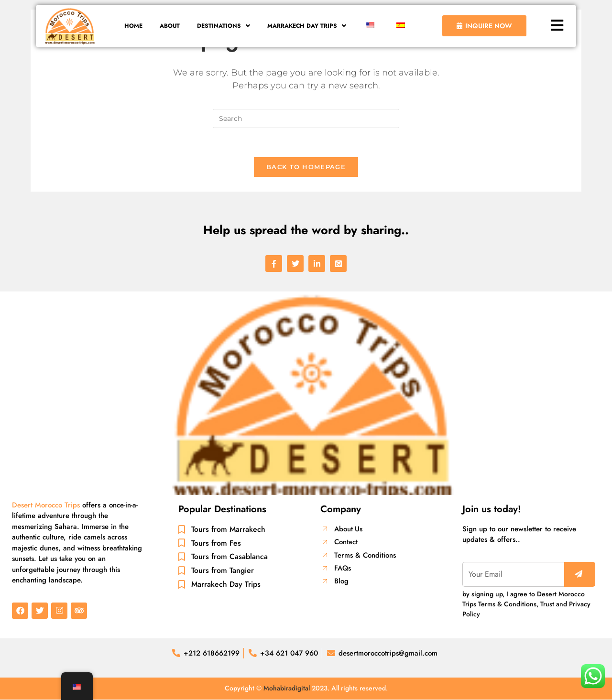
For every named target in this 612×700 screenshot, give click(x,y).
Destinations (223, 26)
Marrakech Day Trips (309, 26)
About (167, 26)
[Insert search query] (306, 118)
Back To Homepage (306, 167)
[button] (223, 26)
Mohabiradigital (287, 689)
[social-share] (274, 264)
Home (129, 26)
